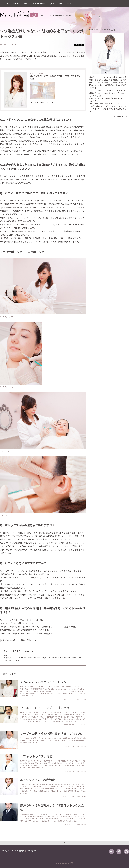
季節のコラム (65, 3)
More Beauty (39, 3)
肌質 (52, 3)
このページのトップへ (64, 843)
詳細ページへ (122, 116)
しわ (6, 3)
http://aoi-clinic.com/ (44, 102)
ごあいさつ (5, 851)
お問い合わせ (32, 851)
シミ (26, 3)
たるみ (16, 3)
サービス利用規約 (18, 851)
